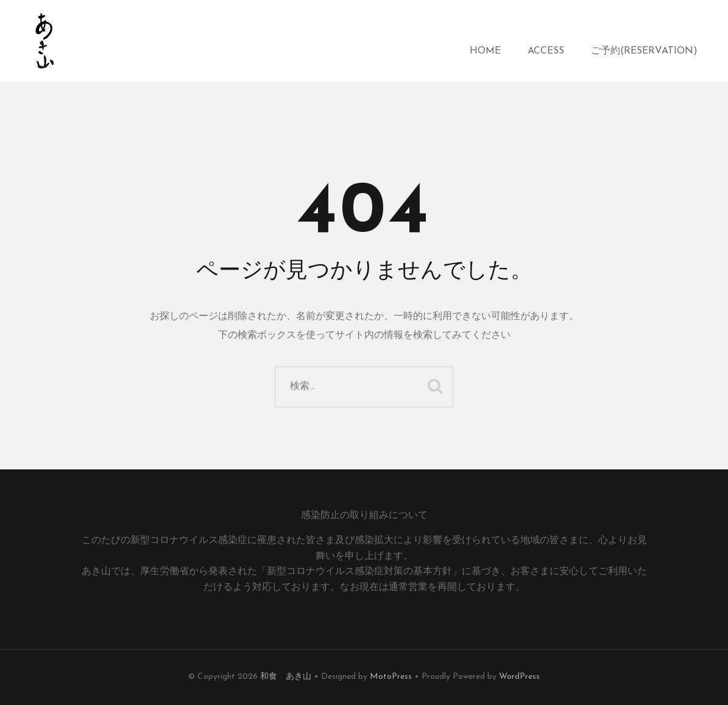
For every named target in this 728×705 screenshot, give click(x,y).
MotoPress (391, 677)
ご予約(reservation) (644, 51)
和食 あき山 (286, 677)
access (546, 51)
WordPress (519, 677)
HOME (485, 51)
